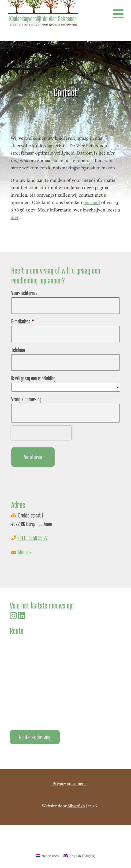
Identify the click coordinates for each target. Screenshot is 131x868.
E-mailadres (23, 321)
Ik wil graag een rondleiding (33, 378)
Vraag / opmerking (26, 399)
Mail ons (25, 552)
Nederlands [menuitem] (50, 856)
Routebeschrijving (35, 737)
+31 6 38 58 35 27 (32, 538)
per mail (92, 202)
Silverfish (76, 806)
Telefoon (18, 350)
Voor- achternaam (26, 293)
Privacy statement (69, 783)
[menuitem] (47, 855)
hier (15, 217)
